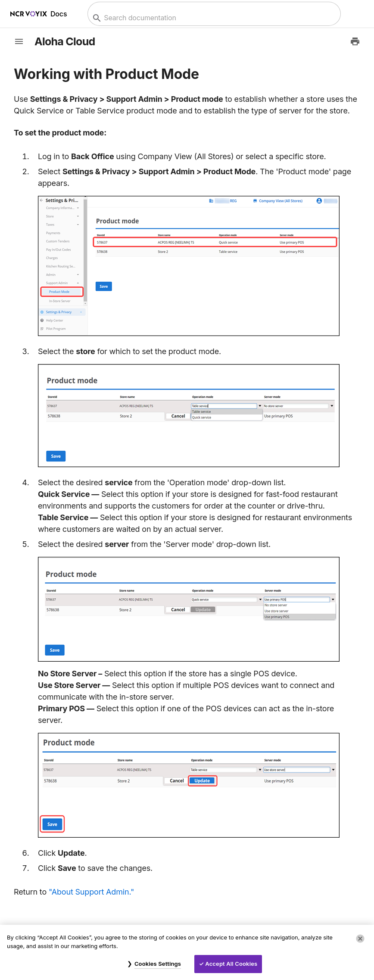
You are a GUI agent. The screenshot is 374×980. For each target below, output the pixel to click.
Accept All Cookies (231, 964)
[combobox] (213, 18)
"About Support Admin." (91, 892)
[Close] (360, 939)
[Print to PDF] (355, 41)
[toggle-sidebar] (19, 41)
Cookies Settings (158, 964)
